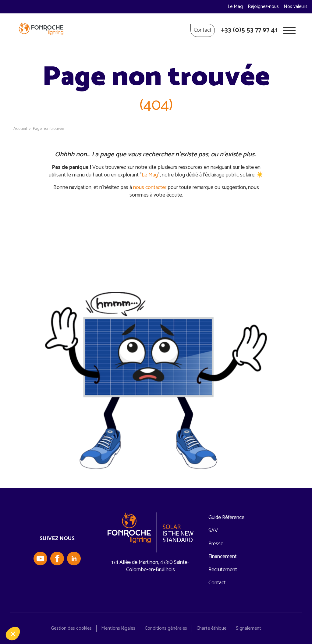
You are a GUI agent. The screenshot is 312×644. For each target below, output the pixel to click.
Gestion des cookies (71, 628)
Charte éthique (211, 628)
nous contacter (150, 187)
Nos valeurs (296, 7)
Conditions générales (166, 628)
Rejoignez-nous (263, 7)
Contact (203, 30)
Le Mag (235, 7)
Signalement (248, 628)
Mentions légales (118, 628)
